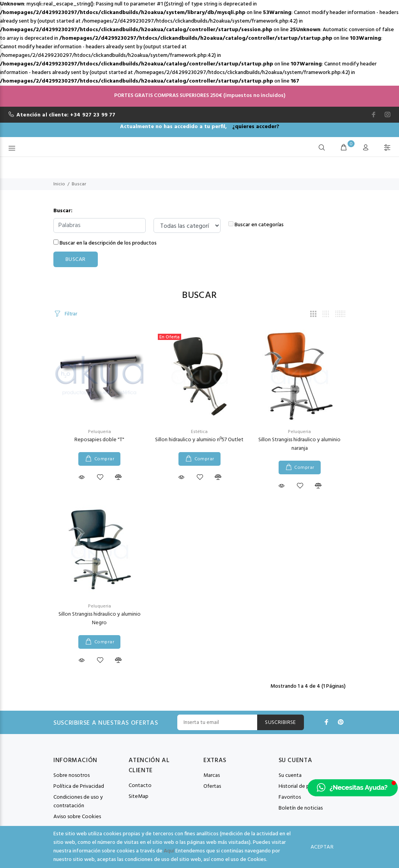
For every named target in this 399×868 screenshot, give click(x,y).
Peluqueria (100, 432)
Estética (199, 432)
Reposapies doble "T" (99, 440)
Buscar (79, 184)
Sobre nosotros (72, 776)
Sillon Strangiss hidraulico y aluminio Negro (100, 619)
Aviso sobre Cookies (77, 817)
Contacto (140, 786)
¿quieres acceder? (256, 127)
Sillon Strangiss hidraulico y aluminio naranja (299, 444)
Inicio (59, 184)
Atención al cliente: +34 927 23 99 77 (66, 115)
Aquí (169, 851)
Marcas (212, 776)
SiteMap (139, 797)
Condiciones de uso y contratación (78, 802)
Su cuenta (290, 776)
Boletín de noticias (301, 808)
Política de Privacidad (79, 786)
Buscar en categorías (256, 225)
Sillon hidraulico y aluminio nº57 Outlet (199, 440)
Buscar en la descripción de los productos (105, 243)
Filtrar (71, 314)
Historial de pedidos (302, 786)
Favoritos (290, 797)
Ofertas (212, 786)
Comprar (104, 459)
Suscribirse (281, 723)
